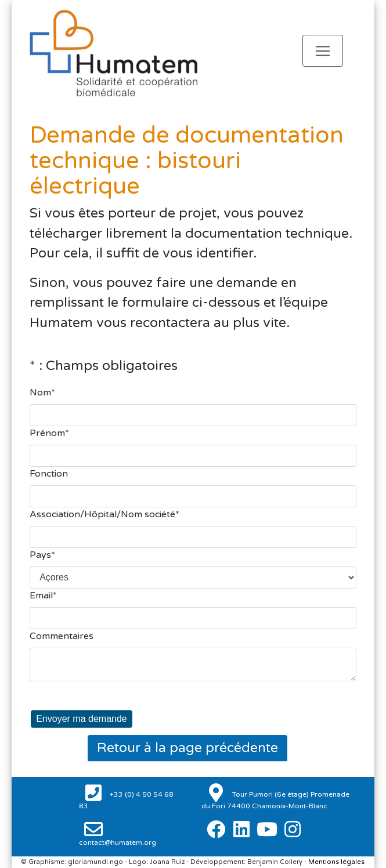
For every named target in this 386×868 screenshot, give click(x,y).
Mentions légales (336, 862)
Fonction (49, 474)
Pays (40, 555)
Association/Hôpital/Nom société (102, 514)
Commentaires (62, 636)
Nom (40, 393)
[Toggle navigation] (323, 51)
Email (41, 595)
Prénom (47, 433)
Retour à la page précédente (187, 748)
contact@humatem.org (118, 842)
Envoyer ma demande (82, 719)
